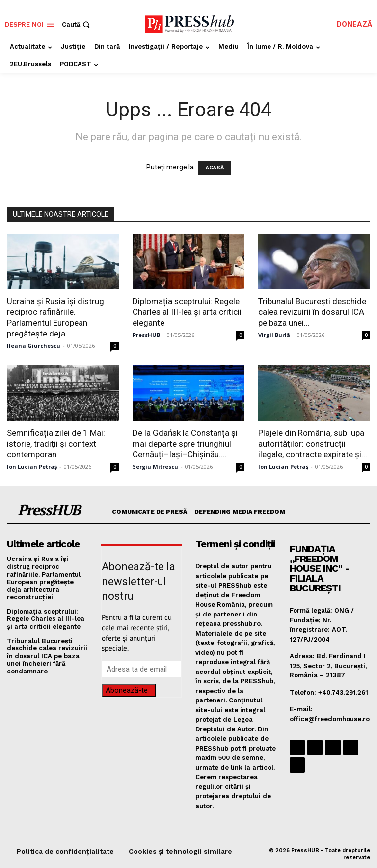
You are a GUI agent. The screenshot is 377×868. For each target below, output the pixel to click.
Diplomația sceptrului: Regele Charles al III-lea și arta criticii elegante (187, 312)
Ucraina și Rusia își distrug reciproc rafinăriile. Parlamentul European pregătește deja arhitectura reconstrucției (44, 578)
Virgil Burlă (274, 335)
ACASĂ (215, 168)
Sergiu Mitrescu (155, 466)
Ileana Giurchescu (34, 346)
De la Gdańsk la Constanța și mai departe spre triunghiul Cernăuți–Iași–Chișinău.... (185, 444)
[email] (141, 669)
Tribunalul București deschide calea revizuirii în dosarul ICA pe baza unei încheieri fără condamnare (47, 656)
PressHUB (146, 335)
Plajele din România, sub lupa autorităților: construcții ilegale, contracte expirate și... (313, 444)
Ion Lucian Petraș (32, 466)
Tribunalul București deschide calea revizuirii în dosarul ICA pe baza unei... (312, 312)
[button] (77, 24)
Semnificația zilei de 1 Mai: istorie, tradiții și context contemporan (56, 444)
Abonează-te (127, 690)
